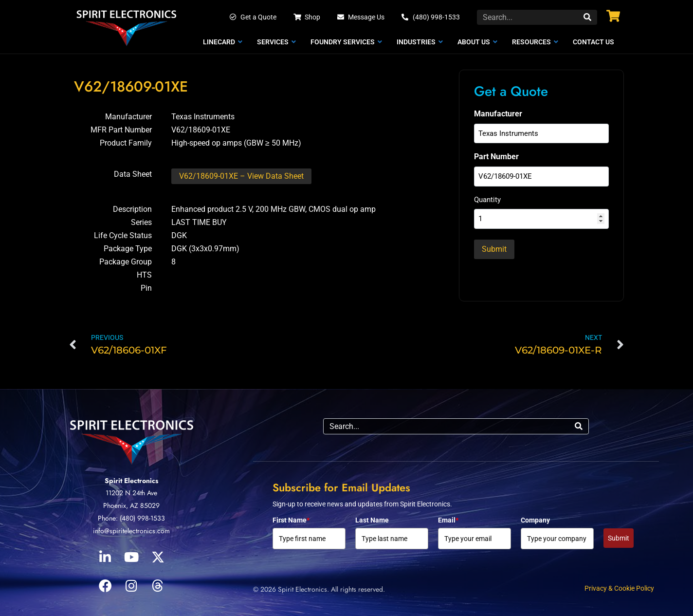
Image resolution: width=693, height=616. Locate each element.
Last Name (372, 520)
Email (448, 520)
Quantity (487, 200)
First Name (291, 520)
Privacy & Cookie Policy (619, 588)
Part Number (496, 157)
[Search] (587, 17)
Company (535, 520)
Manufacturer (498, 114)
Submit (619, 538)
